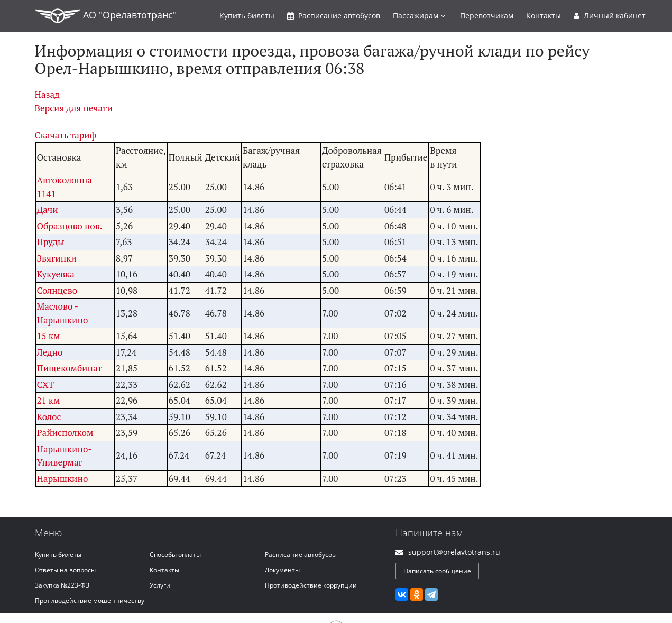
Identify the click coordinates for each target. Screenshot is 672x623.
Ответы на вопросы (65, 570)
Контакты (544, 16)
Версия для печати (74, 108)
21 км (49, 400)
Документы (282, 570)
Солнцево (57, 290)
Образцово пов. (70, 226)
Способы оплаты (175, 555)
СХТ (46, 384)
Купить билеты (58, 555)
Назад (47, 94)
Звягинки (57, 258)
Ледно (50, 352)
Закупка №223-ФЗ (62, 585)
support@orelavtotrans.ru (454, 552)
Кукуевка (56, 274)
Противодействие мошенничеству (90, 601)
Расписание (334, 16)
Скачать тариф (66, 135)
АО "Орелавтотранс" (106, 16)
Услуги (160, 585)
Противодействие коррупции (311, 585)
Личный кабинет (610, 16)
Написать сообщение (437, 571)
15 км (49, 336)
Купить (247, 16)
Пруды (51, 242)
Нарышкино (63, 478)
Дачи (48, 210)
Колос (49, 417)
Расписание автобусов (300, 555)
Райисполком (65, 433)
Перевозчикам (487, 16)
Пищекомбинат (70, 368)
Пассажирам (419, 16)
